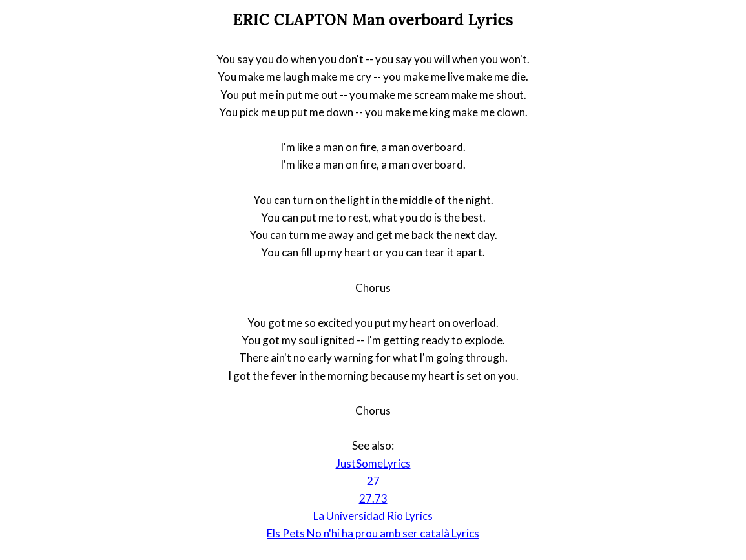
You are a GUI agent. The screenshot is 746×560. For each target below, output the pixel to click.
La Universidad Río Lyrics (373, 516)
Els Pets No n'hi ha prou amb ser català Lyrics (373, 533)
